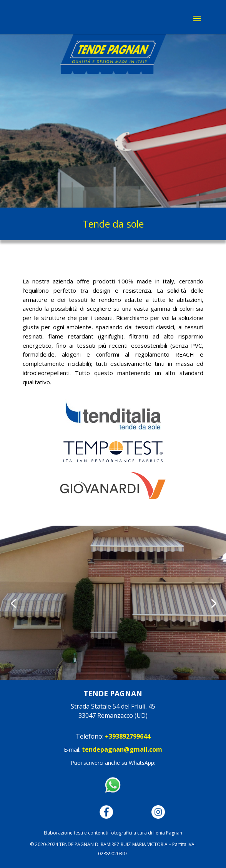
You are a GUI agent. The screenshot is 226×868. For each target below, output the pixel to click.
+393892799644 (128, 736)
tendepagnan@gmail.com (122, 749)
